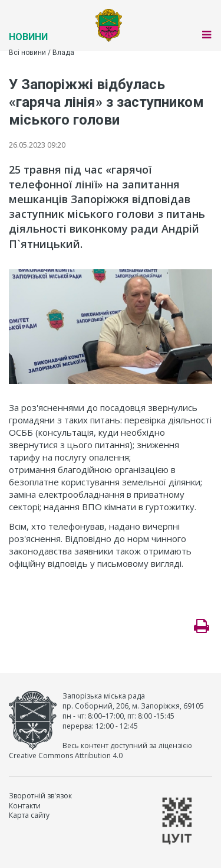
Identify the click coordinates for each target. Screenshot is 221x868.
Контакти (25, 806)
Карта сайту (29, 815)
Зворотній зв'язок (40, 796)
